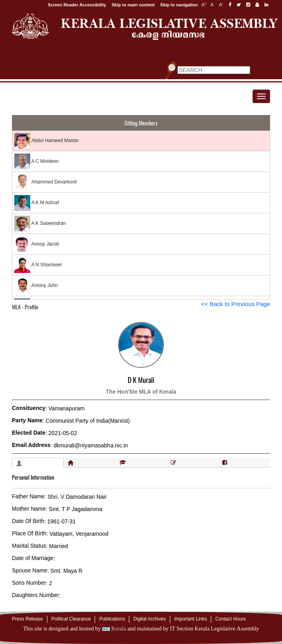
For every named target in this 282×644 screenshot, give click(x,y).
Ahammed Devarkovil (46, 182)
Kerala (114, 629)
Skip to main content (133, 5)
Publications (112, 619)
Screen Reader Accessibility (77, 5)
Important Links (191, 619)
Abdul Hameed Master (47, 141)
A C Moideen (36, 162)
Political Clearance (71, 619)
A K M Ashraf (37, 203)
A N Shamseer (38, 265)
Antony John (36, 286)
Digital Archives (150, 619)
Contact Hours (230, 619)
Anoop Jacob (37, 244)
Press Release (27, 619)
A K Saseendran (40, 224)
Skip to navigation (179, 5)
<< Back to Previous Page (236, 304)
